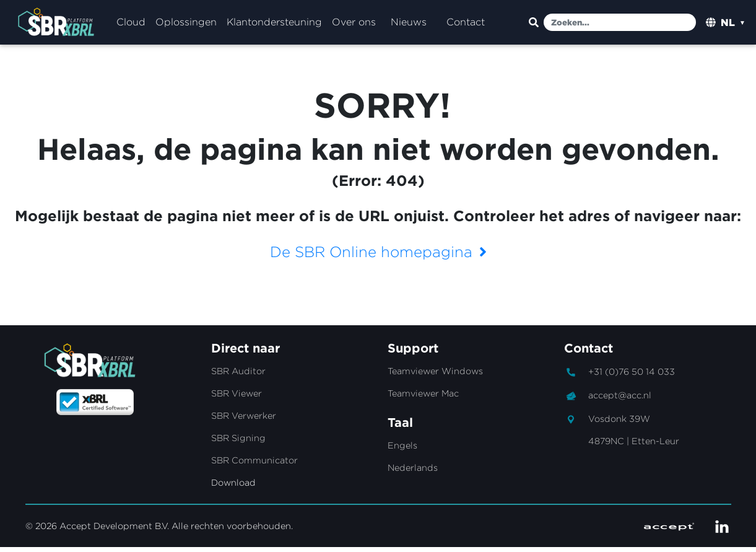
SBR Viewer (237, 398)
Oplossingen (186, 24)
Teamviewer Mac (423, 398)
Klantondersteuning (274, 24)
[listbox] (733, 25)
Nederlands (413, 472)
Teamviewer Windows (435, 376)
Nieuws (409, 24)
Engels (402, 450)
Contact (466, 24)
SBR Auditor (238, 376)
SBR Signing (238, 443)
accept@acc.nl (620, 400)
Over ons (354, 24)
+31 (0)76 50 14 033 (632, 376)
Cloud (131, 24)
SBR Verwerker (244, 420)
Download (233, 487)
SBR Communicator (254, 465)
